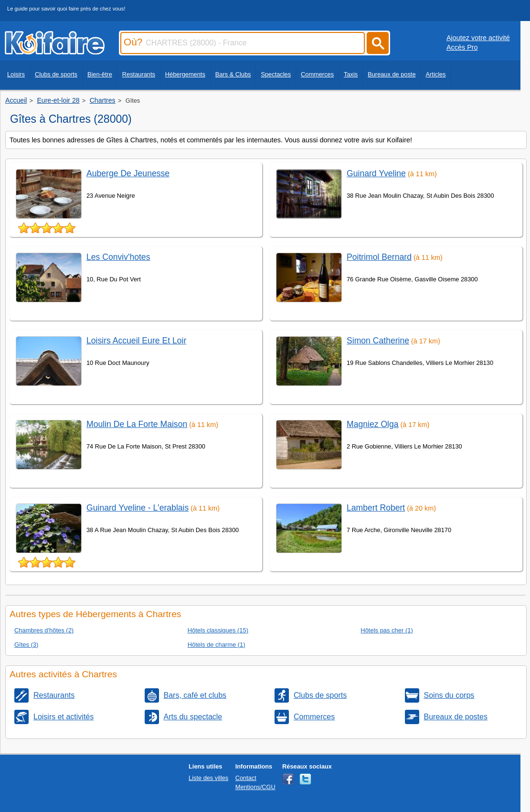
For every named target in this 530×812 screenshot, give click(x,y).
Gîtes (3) (26, 645)
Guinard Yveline (376, 173)
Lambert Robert (376, 508)
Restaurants (139, 74)
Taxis (351, 74)
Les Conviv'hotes (118, 257)
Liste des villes (208, 778)
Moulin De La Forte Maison (137, 424)
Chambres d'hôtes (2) (44, 630)
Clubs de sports (56, 74)
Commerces (317, 74)
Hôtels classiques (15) (218, 630)
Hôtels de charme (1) (217, 645)
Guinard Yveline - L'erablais (138, 508)
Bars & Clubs (233, 74)
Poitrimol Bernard (379, 257)
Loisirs (16, 74)
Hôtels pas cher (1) (387, 630)
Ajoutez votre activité (478, 38)
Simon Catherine (378, 341)
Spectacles (276, 74)
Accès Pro (462, 47)
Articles (436, 74)
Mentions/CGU (255, 787)
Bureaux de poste (392, 74)
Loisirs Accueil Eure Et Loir (136, 341)
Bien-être (100, 74)
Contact (246, 778)
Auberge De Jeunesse (128, 173)
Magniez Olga (373, 424)
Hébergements (185, 74)
